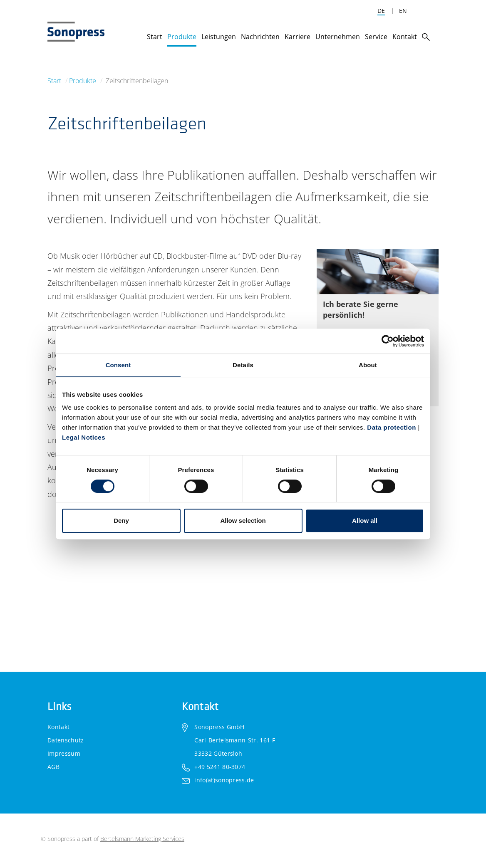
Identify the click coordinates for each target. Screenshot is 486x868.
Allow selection (243, 521)
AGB (53, 767)
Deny (121, 521)
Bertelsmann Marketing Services (142, 839)
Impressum (64, 753)
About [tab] (368, 365)
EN (403, 11)
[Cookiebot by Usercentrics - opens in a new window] (388, 341)
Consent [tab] (118, 365)
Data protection (392, 427)
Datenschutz (66, 740)
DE (381, 11)
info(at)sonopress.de (224, 780)
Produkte (83, 81)
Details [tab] (243, 365)
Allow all (365, 521)
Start (54, 81)
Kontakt (58, 727)
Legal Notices (84, 437)
